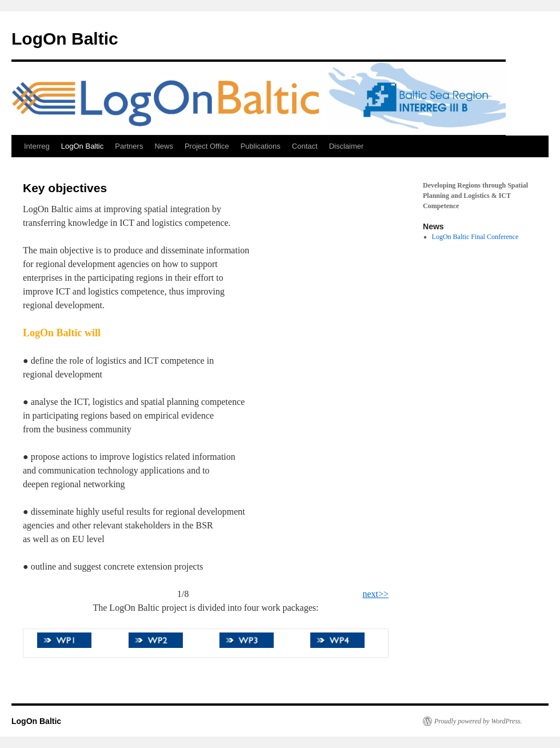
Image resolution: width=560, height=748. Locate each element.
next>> (375, 594)
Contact (305, 146)
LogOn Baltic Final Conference (475, 237)
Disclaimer (347, 146)
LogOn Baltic (65, 39)
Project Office (207, 146)
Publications (261, 146)
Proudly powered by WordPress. (478, 721)
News (164, 146)
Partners (129, 146)
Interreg (37, 146)
